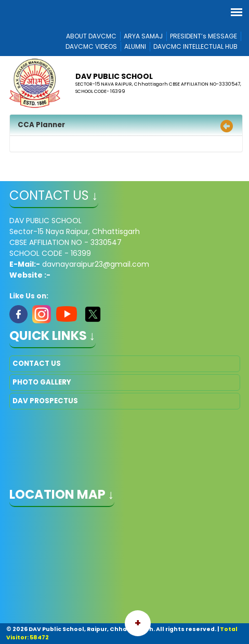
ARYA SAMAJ (143, 36)
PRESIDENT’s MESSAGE (204, 36)
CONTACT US (37, 364)
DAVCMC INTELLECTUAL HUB (195, 46)
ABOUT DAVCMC (91, 36)
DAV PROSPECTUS (45, 401)
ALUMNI (135, 46)
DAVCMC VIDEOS (91, 46)
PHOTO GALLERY (42, 382)
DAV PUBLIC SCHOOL (114, 76)
